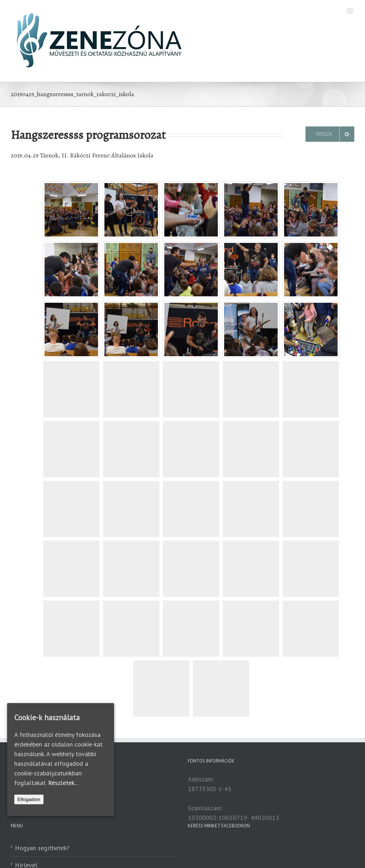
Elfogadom (29, 799)
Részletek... (63, 783)
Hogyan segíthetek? (42, 848)
